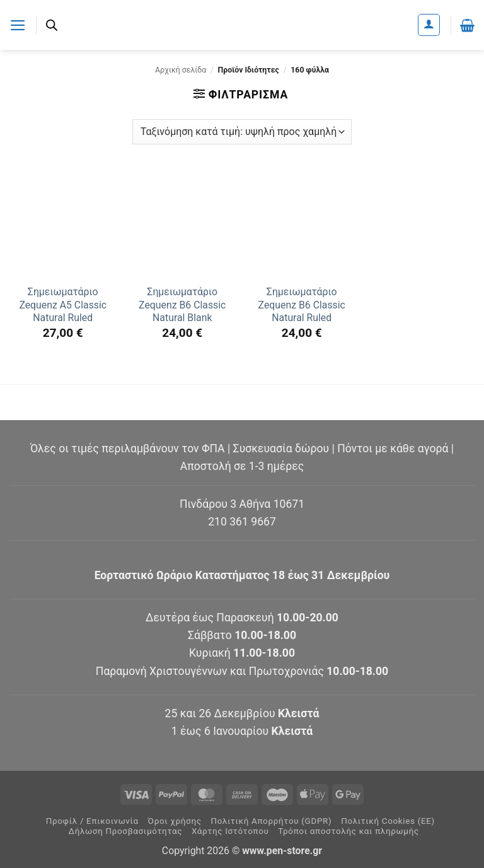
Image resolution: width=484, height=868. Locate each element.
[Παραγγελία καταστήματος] (242, 132)
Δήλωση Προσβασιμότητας (126, 831)
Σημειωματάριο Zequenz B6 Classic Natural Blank (182, 305)
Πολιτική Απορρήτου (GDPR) (271, 821)
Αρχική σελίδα (181, 70)
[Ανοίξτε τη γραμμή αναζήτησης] (52, 25)
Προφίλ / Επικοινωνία (92, 821)
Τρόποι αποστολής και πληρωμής (349, 831)
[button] (18, 25)
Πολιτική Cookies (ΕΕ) (388, 821)
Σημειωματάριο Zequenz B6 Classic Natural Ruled (302, 305)
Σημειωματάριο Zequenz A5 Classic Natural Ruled (63, 305)
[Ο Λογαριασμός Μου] (429, 25)
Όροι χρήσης (175, 821)
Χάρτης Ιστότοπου (230, 831)
